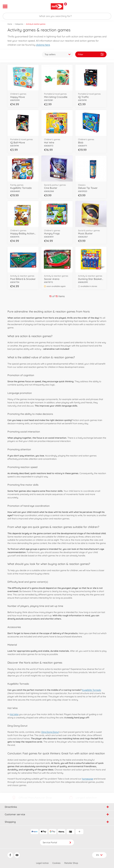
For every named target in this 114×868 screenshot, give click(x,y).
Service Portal (57, 842)
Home (10, 24)
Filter (91, 54)
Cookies (56, 863)
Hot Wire (14, 714)
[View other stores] (66, 4)
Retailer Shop (71, 863)
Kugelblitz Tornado (92, 690)
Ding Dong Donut (50, 732)
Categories (19, 24)
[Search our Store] (57, 16)
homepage (87, 779)
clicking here (43, 45)
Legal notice (42, 863)
